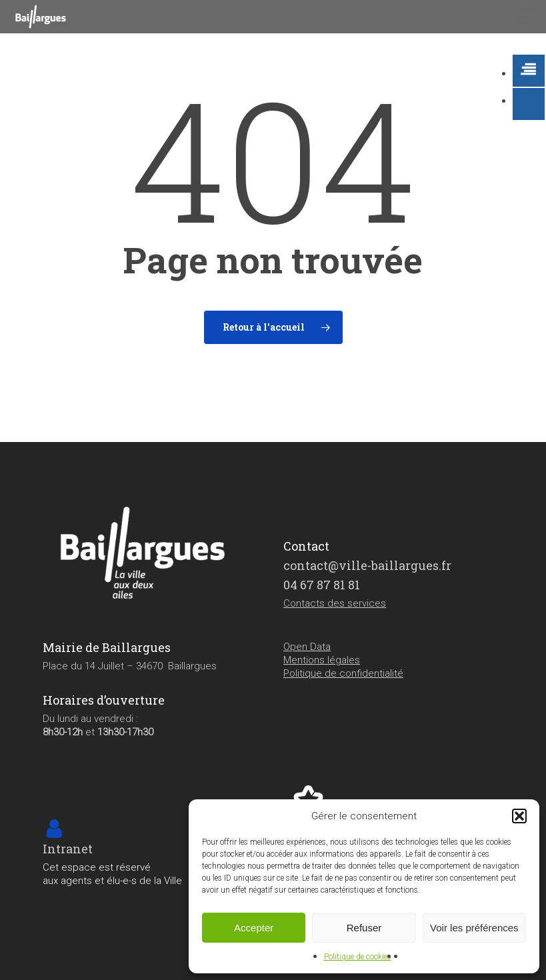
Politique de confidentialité (343, 673)
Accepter (254, 928)
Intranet (68, 849)
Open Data (307, 647)
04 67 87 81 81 (322, 585)
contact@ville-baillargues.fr (367, 565)
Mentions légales (322, 660)
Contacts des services (335, 603)
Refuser (364, 928)
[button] (519, 816)
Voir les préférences (474, 928)
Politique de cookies (358, 957)
